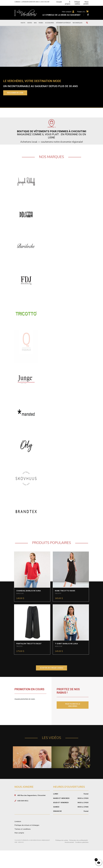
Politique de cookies (62, 858)
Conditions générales (82, 860)
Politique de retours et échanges (27, 843)
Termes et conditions (23, 847)
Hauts (23, 23)
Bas (35, 23)
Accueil (59, 2)
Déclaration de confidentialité (78, 858)
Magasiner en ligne (15, 93)
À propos (68, 3)
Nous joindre (86, 3)
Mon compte (67, 12)
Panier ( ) (81, 12)
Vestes (30, 23)
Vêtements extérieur (63, 23)
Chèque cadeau (77, 3)
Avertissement (69, 860)
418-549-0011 (23, 818)
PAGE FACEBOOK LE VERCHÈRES (73, 705)
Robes (41, 23)
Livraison (18, 839)
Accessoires (50, 23)
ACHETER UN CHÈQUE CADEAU (51, 668)
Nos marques (78, 23)
